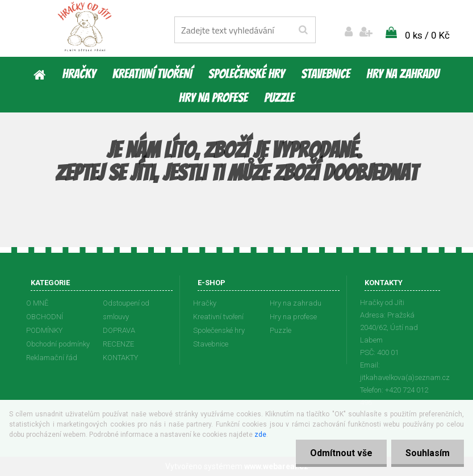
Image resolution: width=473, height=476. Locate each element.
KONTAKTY (120, 358)
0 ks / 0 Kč (427, 35)
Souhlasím (428, 453)
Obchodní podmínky (58, 344)
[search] (303, 30)
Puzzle (279, 98)
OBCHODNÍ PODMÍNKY (45, 323)
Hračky (79, 74)
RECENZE (118, 344)
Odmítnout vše (341, 453)
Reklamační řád (52, 358)
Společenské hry (246, 74)
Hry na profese (213, 98)
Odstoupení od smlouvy (126, 310)
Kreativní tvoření (152, 74)
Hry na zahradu (403, 74)
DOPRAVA (119, 330)
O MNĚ (37, 303)
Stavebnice (325, 74)
